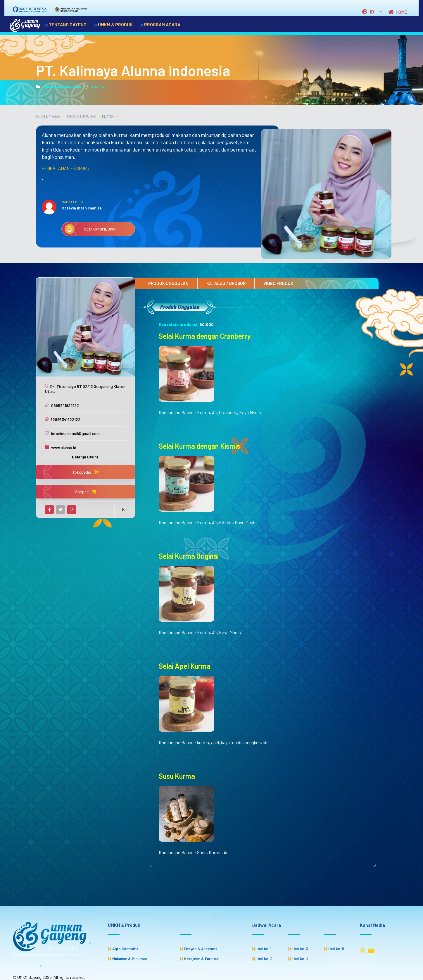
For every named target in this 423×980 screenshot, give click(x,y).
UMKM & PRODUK (113, 24)
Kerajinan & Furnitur (199, 959)
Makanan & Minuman (127, 959)
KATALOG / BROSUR (226, 283)
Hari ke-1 (262, 949)
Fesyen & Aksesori (198, 949)
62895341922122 (65, 419)
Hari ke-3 (298, 949)
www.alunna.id (64, 447)
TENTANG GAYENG (66, 24)
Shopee (86, 492)
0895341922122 (65, 405)
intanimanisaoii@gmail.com (75, 433)
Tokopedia (86, 472)
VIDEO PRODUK (278, 283)
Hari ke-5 (334, 949)
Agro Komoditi (123, 949)
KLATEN (95, 87)
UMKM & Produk (48, 116)
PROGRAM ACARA (160, 24)
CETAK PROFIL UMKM (91, 229)
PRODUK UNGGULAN (168, 283)
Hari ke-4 (298, 959)
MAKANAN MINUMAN (58, 87)
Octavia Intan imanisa (82, 208)
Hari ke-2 (262, 959)
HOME (398, 12)
